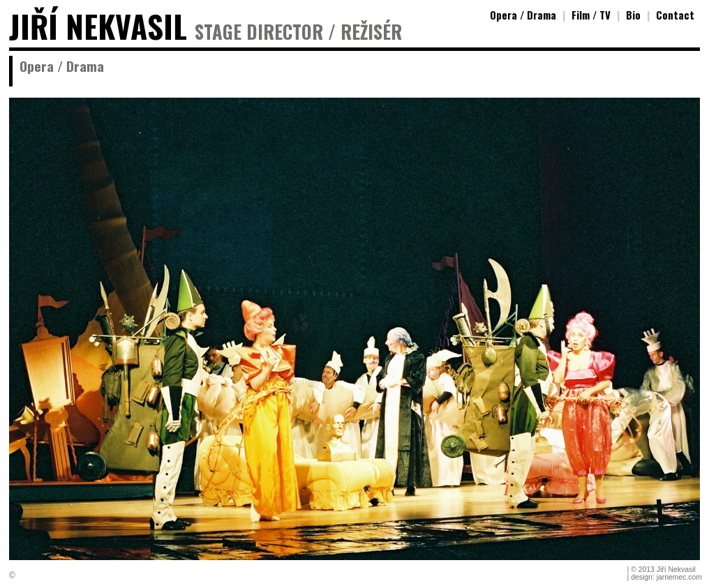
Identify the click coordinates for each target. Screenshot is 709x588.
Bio (633, 15)
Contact (675, 15)
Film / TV (591, 15)
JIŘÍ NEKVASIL (98, 26)
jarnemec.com (679, 577)
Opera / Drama (523, 15)
